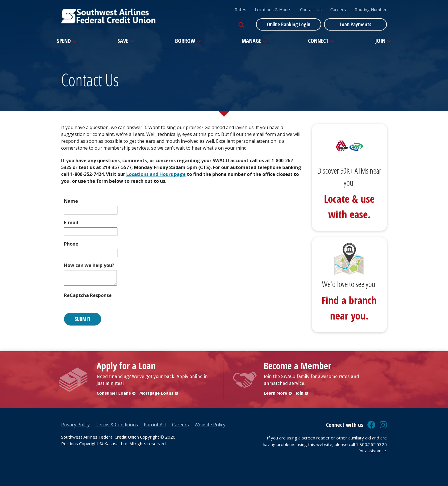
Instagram (383, 425)
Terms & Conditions (117, 425)
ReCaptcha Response (88, 295)
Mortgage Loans (156, 393)
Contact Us (311, 9)
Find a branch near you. (349, 308)
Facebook (371, 425)
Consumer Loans (114, 393)
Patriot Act (155, 425)
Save (123, 41)
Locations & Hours (273, 9)
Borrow (185, 41)
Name (71, 201)
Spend (64, 41)
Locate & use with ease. (349, 207)
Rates (240, 9)
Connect (318, 41)
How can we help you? (89, 265)
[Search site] (241, 25)
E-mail (71, 222)
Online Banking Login (289, 24)
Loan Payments (356, 24)
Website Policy (210, 425)
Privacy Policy (75, 425)
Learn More (275, 393)
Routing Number (371, 9)
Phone (71, 244)
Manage (251, 41)
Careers (338, 9)
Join (380, 41)
